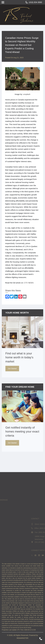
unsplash (27, 94)
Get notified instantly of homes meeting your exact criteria (22, 432)
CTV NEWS (29, 283)
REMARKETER (22, 638)
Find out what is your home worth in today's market (19, 357)
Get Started (12, 369)
